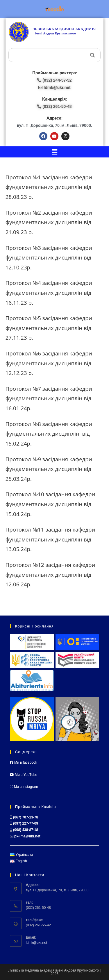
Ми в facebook (24, 762)
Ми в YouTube (24, 775)
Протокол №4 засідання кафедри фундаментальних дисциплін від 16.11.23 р (49, 292)
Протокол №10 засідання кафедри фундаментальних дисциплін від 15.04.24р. (50, 504)
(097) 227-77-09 (26, 823)
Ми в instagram (24, 787)
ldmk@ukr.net (37, 943)
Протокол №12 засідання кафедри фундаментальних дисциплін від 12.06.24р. (50, 574)
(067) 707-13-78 (26, 817)
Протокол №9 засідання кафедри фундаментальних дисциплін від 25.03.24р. (49, 469)
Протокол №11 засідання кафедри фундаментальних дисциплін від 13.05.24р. (50, 539)
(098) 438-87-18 (26, 830)
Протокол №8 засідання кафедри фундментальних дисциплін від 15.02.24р (49, 434)
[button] (54, 152)
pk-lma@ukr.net (27, 836)
